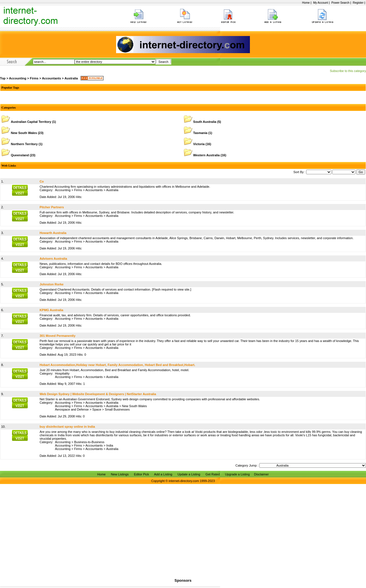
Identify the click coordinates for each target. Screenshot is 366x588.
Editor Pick (141, 474)
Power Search (340, 3)
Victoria (199, 144)
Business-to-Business (89, 442)
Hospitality (62, 373)
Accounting (18, 78)
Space (97, 409)
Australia (71, 78)
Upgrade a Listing (237, 474)
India (110, 445)
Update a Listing (189, 474)
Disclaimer (261, 474)
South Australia (205, 122)
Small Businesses (117, 409)
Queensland (20, 155)
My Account (321, 3)
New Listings (120, 474)
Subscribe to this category (348, 71)
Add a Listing (163, 474)
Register (358, 3)
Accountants (52, 78)
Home (306, 3)
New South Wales (24, 133)
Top (3, 78)
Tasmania (200, 133)
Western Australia (207, 155)
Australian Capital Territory (31, 122)
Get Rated (213, 474)
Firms (34, 78)
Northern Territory (24, 144)
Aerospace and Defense (72, 409)
